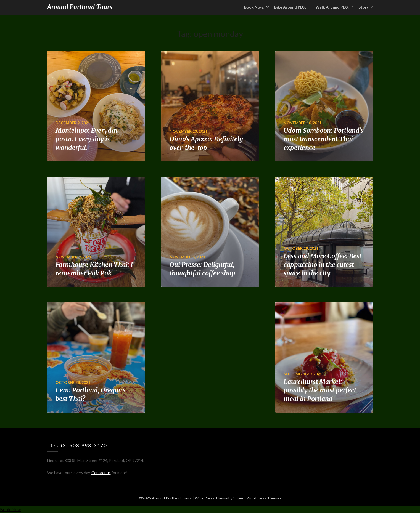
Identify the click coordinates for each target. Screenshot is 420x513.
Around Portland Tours (80, 7)
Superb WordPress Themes (257, 498)
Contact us (101, 473)
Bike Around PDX (290, 7)
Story (364, 7)
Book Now (10, 509)
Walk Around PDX (332, 7)
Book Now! (254, 7)
